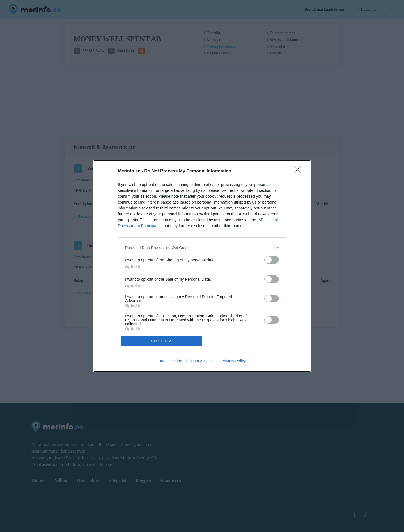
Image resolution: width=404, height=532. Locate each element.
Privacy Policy (234, 361)
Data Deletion (170, 361)
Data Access (202, 361)
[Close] (299, 171)
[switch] (272, 260)
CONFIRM (161, 341)
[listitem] (202, 247)
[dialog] (202, 266)
